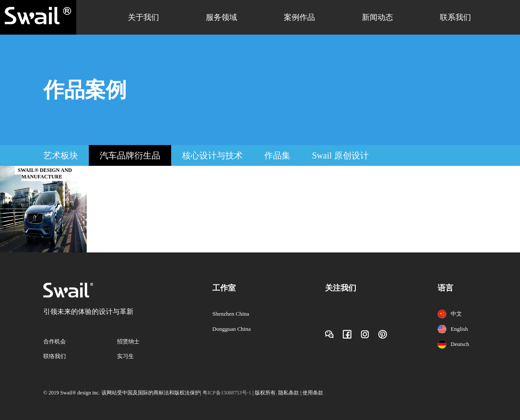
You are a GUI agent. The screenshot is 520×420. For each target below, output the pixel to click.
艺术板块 (61, 155)
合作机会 (55, 341)
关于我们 (143, 17)
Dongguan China (231, 329)
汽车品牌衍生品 (130, 155)
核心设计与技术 (212, 155)
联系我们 (455, 17)
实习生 (125, 356)
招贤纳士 (128, 341)
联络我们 (55, 356)
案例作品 (299, 17)
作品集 (277, 155)
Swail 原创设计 (340, 155)
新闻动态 (377, 17)
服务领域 (221, 17)
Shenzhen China (231, 314)
